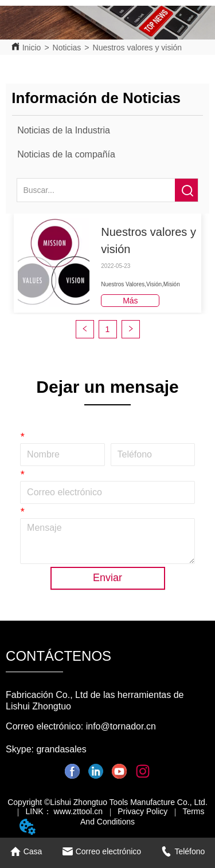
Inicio (32, 48)
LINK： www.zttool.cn (64, 811)
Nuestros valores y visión (138, 48)
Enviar (107, 578)
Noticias (67, 48)
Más (130, 301)
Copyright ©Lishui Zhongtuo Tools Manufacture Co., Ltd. (107, 802)
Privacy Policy (142, 811)
